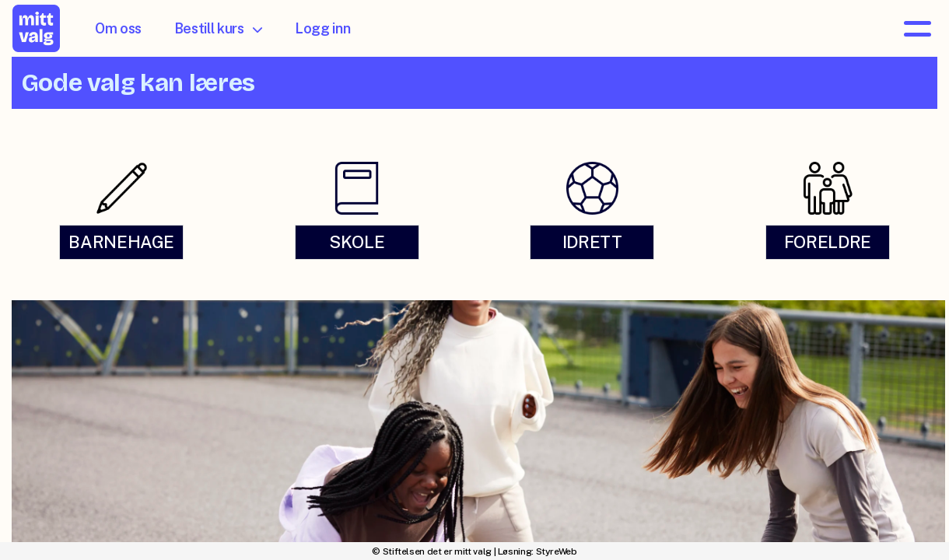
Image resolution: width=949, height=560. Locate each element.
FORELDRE (828, 242)
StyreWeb (557, 551)
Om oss (118, 28)
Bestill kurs (218, 28)
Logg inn (322, 28)
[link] (122, 209)
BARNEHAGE (121, 242)
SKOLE (357, 242)
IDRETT (592, 242)
